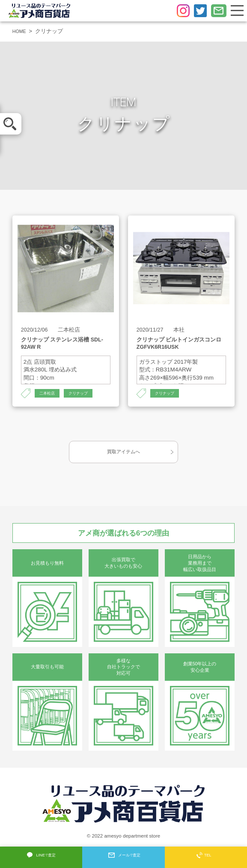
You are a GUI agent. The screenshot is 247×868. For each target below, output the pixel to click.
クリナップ (86, 394)
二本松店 (50, 394)
